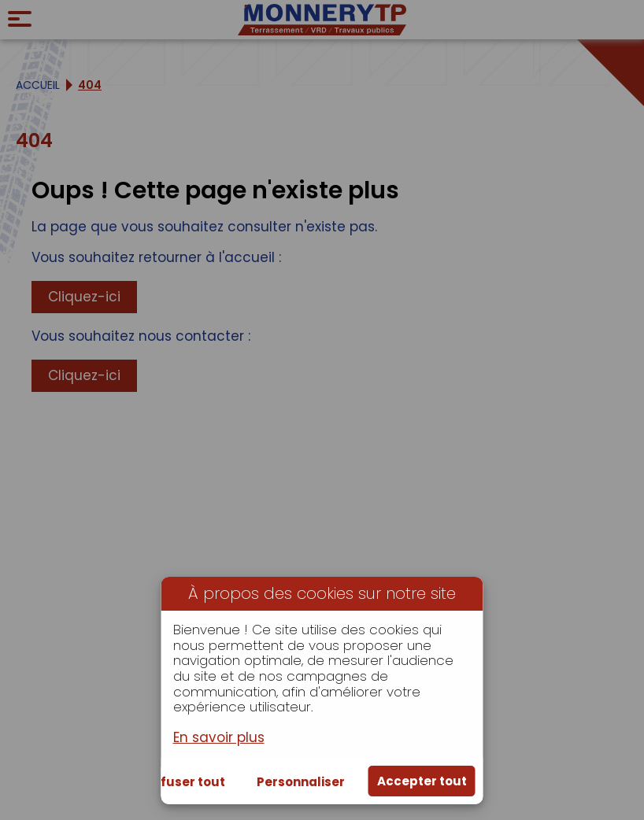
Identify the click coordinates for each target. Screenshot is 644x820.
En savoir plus (219, 738)
